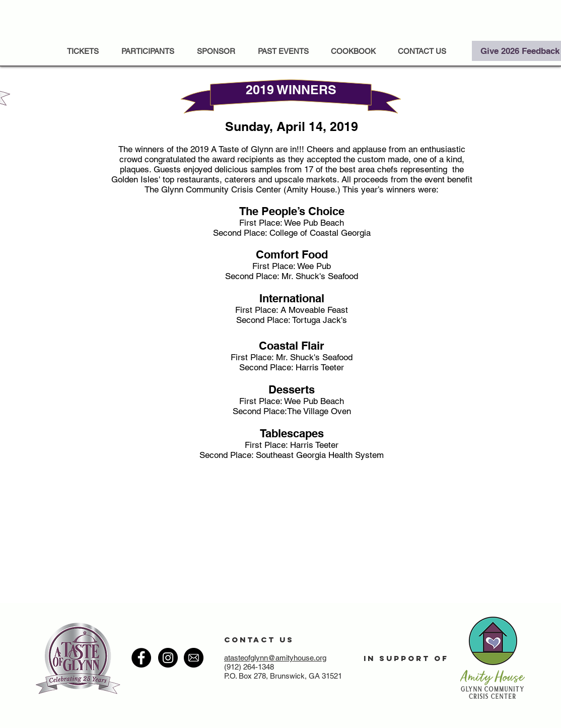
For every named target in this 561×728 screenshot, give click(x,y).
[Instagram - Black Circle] (168, 658)
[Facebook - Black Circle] (141, 658)
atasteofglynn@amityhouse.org (275, 658)
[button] (283, 51)
